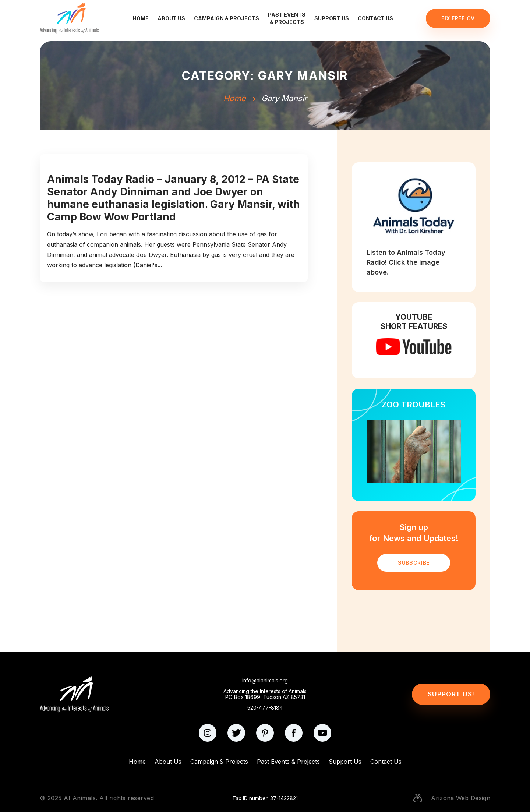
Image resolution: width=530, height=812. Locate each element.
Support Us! (451, 694)
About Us (171, 18)
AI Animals (80, 798)
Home (141, 18)
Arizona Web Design (461, 798)
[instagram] (208, 733)
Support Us (332, 18)
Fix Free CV (458, 18)
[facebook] (294, 733)
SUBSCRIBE (414, 563)
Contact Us (375, 18)
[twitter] (236, 733)
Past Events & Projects (287, 18)
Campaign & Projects (227, 18)
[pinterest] (265, 733)
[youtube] (322, 733)
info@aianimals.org (265, 681)
